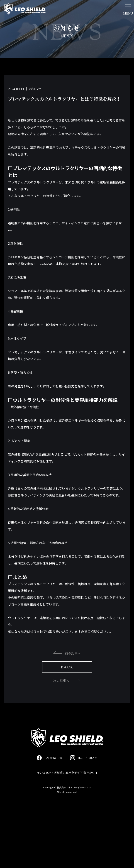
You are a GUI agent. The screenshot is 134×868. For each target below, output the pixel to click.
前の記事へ (67, 668)
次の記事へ (67, 695)
